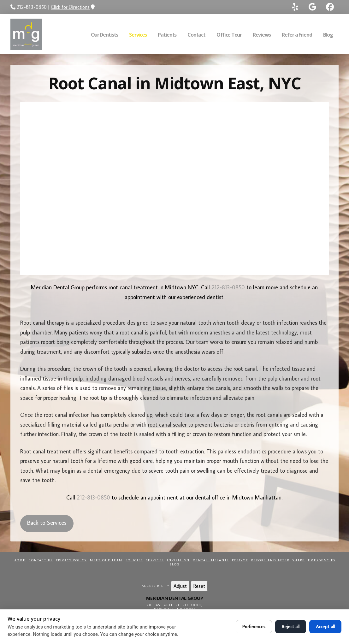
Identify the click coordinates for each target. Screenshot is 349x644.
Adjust (180, 586)
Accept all (325, 626)
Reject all (291, 626)
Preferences (254, 626)
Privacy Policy (71, 560)
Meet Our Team (106, 560)
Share (299, 560)
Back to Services (47, 522)
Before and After (270, 560)
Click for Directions (70, 7)
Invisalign (178, 560)
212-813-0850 (228, 287)
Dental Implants (211, 560)
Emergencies (322, 560)
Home (20, 560)
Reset (199, 586)
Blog (174, 564)
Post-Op (240, 560)
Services (155, 560)
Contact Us (41, 560)
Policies (134, 560)
